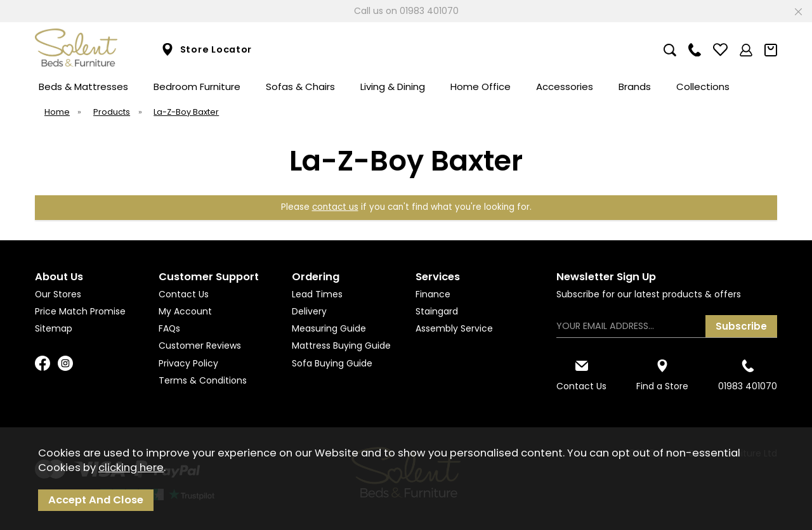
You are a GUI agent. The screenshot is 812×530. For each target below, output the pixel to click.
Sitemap (54, 328)
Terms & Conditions (203, 380)
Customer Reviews (200, 346)
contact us (335, 207)
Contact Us (184, 294)
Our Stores (58, 294)
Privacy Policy (188, 363)
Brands (635, 87)
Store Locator (206, 50)
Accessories (565, 87)
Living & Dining (393, 87)
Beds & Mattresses (83, 87)
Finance (433, 294)
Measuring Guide (329, 328)
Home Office (481, 87)
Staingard (437, 311)
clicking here (131, 468)
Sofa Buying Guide (332, 363)
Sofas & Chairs (300, 87)
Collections (703, 87)
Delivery (309, 311)
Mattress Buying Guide (341, 346)
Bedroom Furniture (197, 87)
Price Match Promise (80, 311)
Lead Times (317, 294)
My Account (185, 311)
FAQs (169, 328)
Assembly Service (454, 328)
